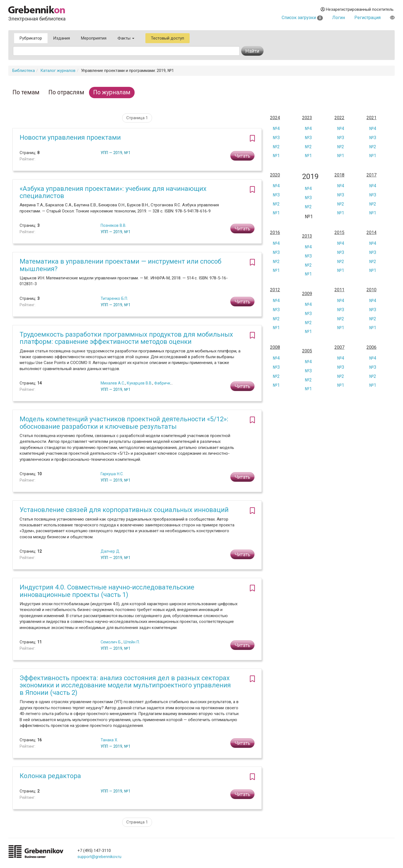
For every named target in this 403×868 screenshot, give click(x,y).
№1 (276, 156)
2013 (307, 236)
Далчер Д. (110, 551)
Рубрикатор (31, 38)
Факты (126, 38)
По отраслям (66, 92)
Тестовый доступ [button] (168, 38)
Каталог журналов (58, 71)
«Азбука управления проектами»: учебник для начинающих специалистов (113, 192)
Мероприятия (94, 38)
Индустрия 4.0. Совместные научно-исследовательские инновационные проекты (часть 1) (107, 591)
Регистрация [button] (367, 18)
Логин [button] (339, 18)
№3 (276, 138)
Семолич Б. (111, 642)
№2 (276, 147)
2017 (371, 175)
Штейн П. (132, 642)
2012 (275, 290)
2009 (307, 294)
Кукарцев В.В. (140, 383)
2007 (339, 347)
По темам (26, 92)
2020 (275, 175)
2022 (339, 118)
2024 (275, 118)
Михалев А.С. (113, 383)
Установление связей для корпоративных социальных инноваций (124, 510)
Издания (62, 38)
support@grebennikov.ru (99, 857)
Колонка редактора (50, 776)
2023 (307, 118)
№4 (276, 128)
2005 (307, 351)
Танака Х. (109, 740)
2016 (275, 233)
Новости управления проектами (70, 137)
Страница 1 (137, 118)
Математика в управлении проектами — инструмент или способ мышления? (121, 265)
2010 (371, 290)
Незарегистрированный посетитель (357, 9)
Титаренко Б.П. (114, 298)
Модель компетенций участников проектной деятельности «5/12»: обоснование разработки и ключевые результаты (124, 423)
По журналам (112, 92)
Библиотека (24, 71)
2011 (339, 290)
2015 (339, 233)
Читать (242, 156)
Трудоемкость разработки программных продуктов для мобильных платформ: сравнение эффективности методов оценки (126, 338)
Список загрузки (302, 18)
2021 (371, 118)
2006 (371, 347)
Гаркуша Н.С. (112, 474)
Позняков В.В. (113, 225)
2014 (371, 233)
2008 (275, 347)
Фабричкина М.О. (170, 383)
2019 (310, 177)
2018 (339, 175)
